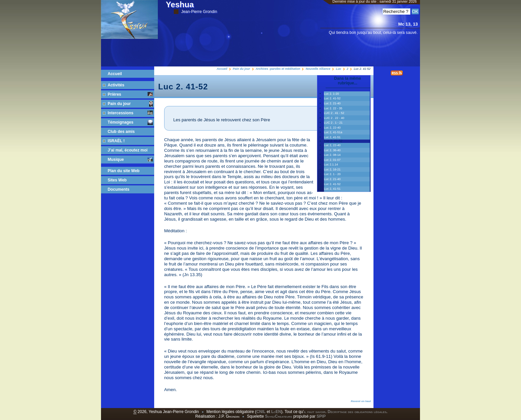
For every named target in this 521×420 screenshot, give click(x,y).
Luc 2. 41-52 (332, 98)
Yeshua (191, 7)
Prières (130, 94)
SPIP (321, 416)
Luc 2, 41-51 (332, 137)
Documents (118, 189)
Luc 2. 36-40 (332, 150)
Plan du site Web (124, 171)
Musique (130, 159)
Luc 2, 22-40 (332, 128)
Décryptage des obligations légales (357, 412)
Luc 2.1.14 (331, 164)
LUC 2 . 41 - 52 (334, 113)
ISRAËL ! (116, 141)
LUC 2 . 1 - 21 (333, 123)
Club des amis (121, 132)
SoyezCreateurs (278, 416)
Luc (339, 69)
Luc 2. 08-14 (332, 155)
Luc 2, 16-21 (332, 169)
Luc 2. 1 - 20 (332, 174)
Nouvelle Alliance (318, 69)
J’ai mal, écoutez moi (128, 150)
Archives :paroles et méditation (278, 69)
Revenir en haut (361, 401)
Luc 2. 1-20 (331, 94)
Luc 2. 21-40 (332, 103)
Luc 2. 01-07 (332, 160)
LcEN (276, 412)
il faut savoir (315, 412)
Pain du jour (242, 69)
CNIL (261, 412)
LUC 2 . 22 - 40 (334, 118)
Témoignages (130, 122)
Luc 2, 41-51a (333, 132)
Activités (116, 85)
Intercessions (130, 113)
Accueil (222, 69)
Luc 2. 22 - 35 (333, 108)
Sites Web (117, 180)
